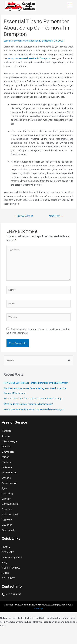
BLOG (5, 573)
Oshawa (7, 467)
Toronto (7, 431)
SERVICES (8, 552)
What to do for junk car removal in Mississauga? (29, 404)
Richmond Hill (10, 514)
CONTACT (8, 578)
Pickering (7, 493)
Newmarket (9, 472)
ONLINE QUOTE (12, 557)
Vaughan (7, 525)
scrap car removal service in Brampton (29, 58)
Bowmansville (10, 504)
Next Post (56, 216)
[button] (70, 5)
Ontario (6, 478)
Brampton (8, 452)
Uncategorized (32, 41)
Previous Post (23, 216)
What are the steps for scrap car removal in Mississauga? (34, 398)
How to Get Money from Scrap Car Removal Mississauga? (34, 409)
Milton (6, 457)
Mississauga (9, 441)
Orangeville (9, 530)
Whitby (6, 499)
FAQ (4, 562)
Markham (7, 462)
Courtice (7, 509)
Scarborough (10, 483)
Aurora (6, 436)
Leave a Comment (13, 41)
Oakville (6, 446)
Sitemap (38, 608)
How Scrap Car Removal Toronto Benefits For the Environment (36, 383)
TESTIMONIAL (11, 568)
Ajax (4, 488)
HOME (6, 547)
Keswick (7, 520)
